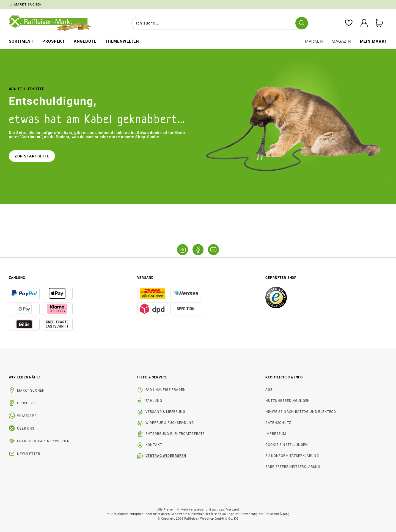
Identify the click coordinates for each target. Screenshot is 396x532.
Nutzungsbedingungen (288, 401)
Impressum (276, 434)
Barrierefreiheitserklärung (293, 467)
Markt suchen (31, 391)
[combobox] (219, 23)
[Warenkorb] (380, 23)
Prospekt (26, 403)
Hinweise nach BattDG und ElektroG (301, 412)
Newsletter (28, 454)
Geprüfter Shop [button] (281, 278)
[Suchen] (302, 23)
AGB (269, 390)
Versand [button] (145, 278)
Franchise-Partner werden (43, 441)
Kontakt (154, 445)
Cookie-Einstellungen (287, 445)
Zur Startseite (32, 156)
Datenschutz (278, 423)
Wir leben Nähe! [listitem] (24, 377)
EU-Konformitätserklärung (292, 456)
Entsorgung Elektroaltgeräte (175, 434)
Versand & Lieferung (165, 412)
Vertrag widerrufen (166, 456)
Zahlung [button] (17, 278)
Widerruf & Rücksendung (170, 423)
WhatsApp (27, 416)
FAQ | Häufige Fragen (166, 390)
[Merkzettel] (349, 23)
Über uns (26, 429)
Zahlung (154, 401)
